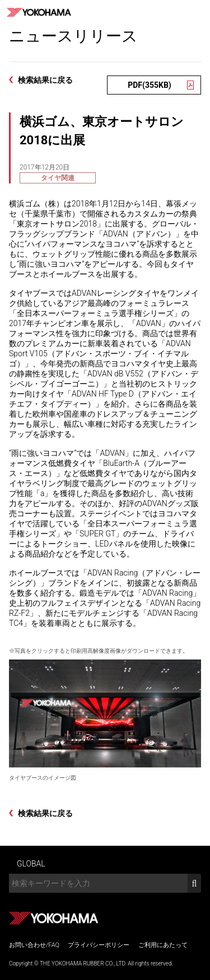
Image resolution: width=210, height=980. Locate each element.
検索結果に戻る (45, 80)
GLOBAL (31, 864)
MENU (198, 12)
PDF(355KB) (150, 85)
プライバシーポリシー (99, 945)
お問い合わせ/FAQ (34, 945)
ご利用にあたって (163, 945)
